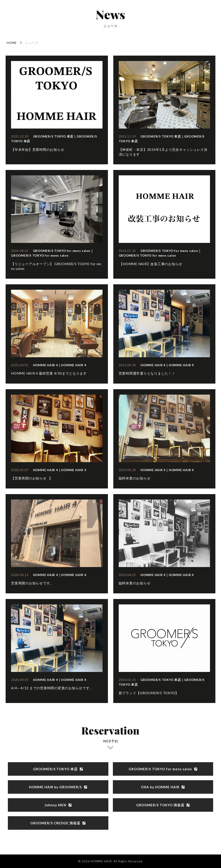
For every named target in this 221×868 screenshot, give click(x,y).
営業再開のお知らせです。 (32, 583)
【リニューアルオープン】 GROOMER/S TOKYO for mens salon (56, 266)
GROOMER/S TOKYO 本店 (58, 769)
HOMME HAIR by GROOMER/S (58, 787)
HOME (12, 43)
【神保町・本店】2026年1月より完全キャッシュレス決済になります (163, 152)
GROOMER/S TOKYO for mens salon (163, 769)
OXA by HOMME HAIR (163, 787)
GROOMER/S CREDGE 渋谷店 (58, 823)
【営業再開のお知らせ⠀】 (32, 478)
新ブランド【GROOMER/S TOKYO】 (149, 693)
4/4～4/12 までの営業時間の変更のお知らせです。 (52, 688)
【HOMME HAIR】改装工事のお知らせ (151, 264)
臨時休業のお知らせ (135, 478)
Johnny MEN (58, 805)
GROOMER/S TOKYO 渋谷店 (163, 805)
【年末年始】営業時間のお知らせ (38, 149)
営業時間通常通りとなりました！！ (147, 373)
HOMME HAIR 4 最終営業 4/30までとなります (49, 373)
